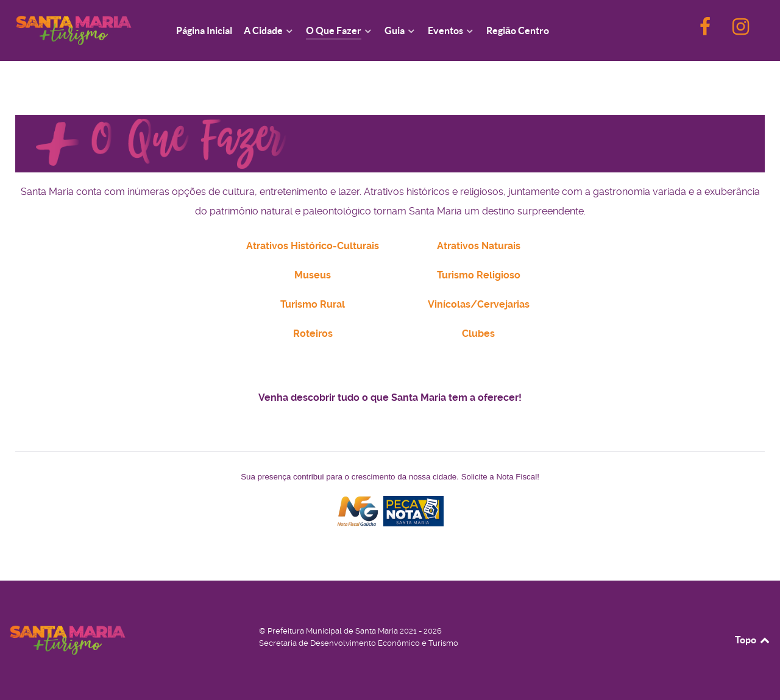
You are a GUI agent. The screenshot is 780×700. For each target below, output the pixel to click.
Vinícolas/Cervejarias (479, 304)
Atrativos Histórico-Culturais (313, 246)
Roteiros (313, 334)
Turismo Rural (313, 304)
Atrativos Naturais (479, 246)
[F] (706, 30)
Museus (313, 275)
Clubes (478, 334)
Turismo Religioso (479, 275)
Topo (753, 640)
